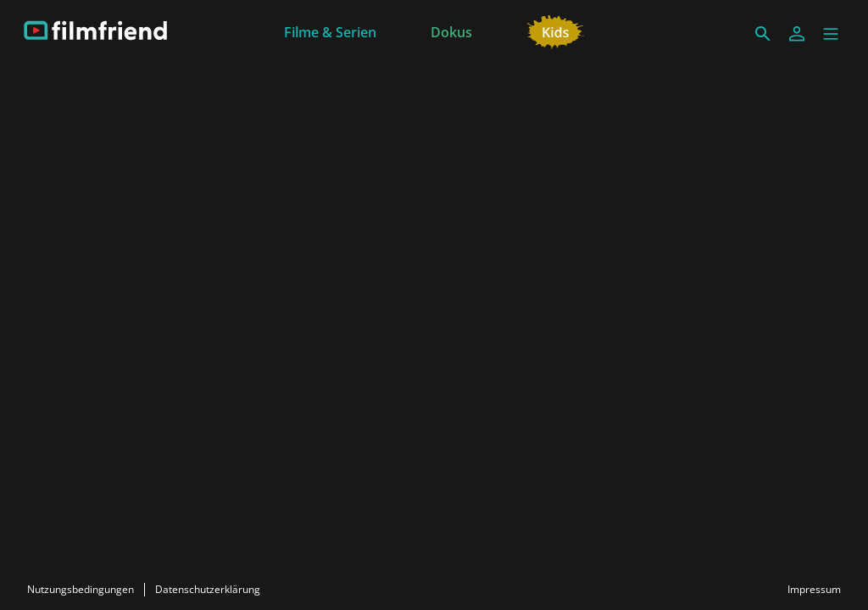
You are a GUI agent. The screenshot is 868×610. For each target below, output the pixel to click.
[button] (831, 34)
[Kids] (556, 30)
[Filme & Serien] (330, 30)
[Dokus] (451, 30)
